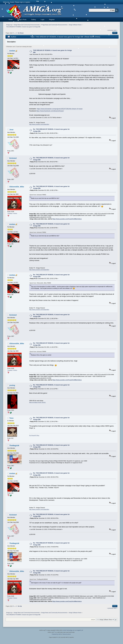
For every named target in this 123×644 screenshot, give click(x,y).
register (28, 2)
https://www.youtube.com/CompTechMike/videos (67, 219)
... (15, 33)
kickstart (13, 158)
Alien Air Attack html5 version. (38, 402)
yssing (12, 385)
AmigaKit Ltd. (80, 630)
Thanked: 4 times (12, 213)
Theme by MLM (66, 634)
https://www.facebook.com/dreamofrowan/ (50, 111)
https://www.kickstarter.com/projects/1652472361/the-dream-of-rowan (60, 109)
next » (115, 30)
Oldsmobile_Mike (17, 187)
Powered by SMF (56, 634)
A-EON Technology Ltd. (69, 630)
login (21, 2)
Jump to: (93, 620)
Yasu (11, 418)
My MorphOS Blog (34, 435)
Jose (11, 130)
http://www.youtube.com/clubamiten (39, 124)
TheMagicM (14, 445)
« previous (110, 608)
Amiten (12, 51)
